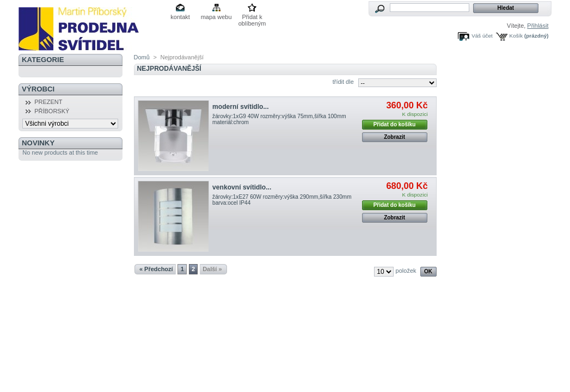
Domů (142, 57)
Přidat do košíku (395, 124)
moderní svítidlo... (240, 107)
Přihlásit (538, 26)
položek (406, 271)
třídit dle (343, 82)
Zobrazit (394, 137)
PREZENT (48, 102)
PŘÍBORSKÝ (52, 111)
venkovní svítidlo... (242, 187)
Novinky (38, 143)
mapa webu (216, 17)
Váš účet (482, 36)
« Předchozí (156, 269)
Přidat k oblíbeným (252, 18)
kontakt (180, 17)
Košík (516, 36)
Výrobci (38, 89)
